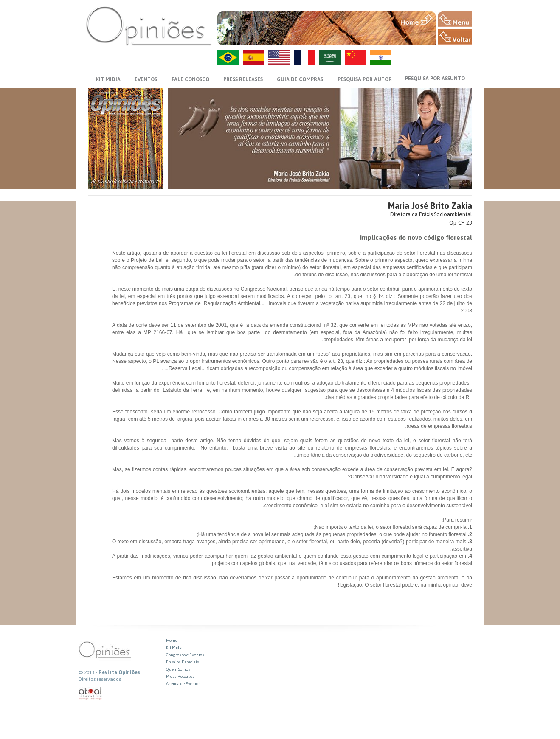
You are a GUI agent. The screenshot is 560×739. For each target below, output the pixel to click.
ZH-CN (355, 57)
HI (381, 57)
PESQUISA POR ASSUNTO (435, 79)
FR (304, 57)
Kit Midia (174, 648)
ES (253, 57)
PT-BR (228, 57)
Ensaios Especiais (183, 662)
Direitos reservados (100, 679)
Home (172, 640)
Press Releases (180, 676)
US (279, 57)
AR (330, 57)
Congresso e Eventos (185, 655)
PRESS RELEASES (243, 79)
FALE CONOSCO (190, 79)
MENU (455, 19)
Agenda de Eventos (183, 684)
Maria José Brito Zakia (430, 206)
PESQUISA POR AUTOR (365, 79)
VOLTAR (455, 37)
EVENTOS (146, 79)
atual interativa (90, 693)
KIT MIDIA (108, 79)
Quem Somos (178, 669)
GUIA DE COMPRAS (300, 79)
